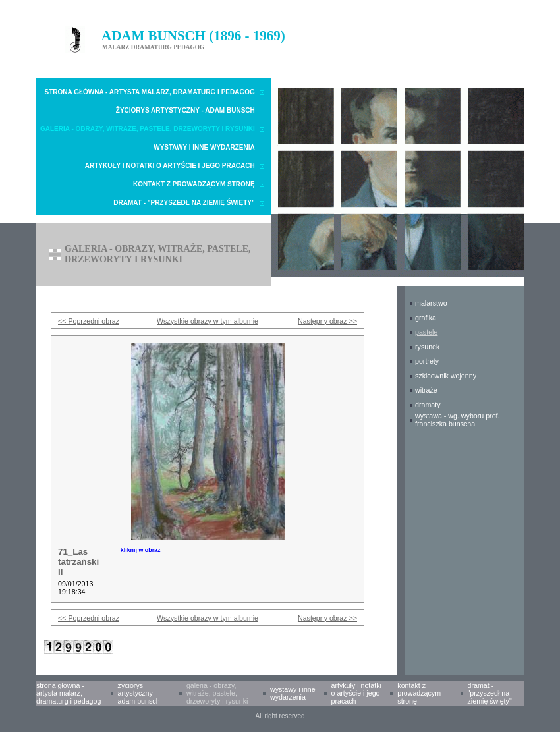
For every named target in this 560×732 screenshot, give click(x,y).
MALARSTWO (431, 303)
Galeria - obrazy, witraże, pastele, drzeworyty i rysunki (148, 129)
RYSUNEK (427, 347)
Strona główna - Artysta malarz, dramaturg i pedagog (150, 92)
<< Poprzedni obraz (89, 321)
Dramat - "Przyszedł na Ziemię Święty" (184, 203)
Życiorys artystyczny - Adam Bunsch (185, 110)
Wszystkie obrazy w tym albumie (208, 321)
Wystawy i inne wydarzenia (204, 147)
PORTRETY (427, 361)
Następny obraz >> (327, 321)
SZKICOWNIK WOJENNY (446, 376)
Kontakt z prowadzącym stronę (194, 184)
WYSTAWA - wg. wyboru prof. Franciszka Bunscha (458, 420)
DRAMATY (428, 405)
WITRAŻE (426, 390)
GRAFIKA (426, 318)
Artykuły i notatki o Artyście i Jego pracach (170, 166)
